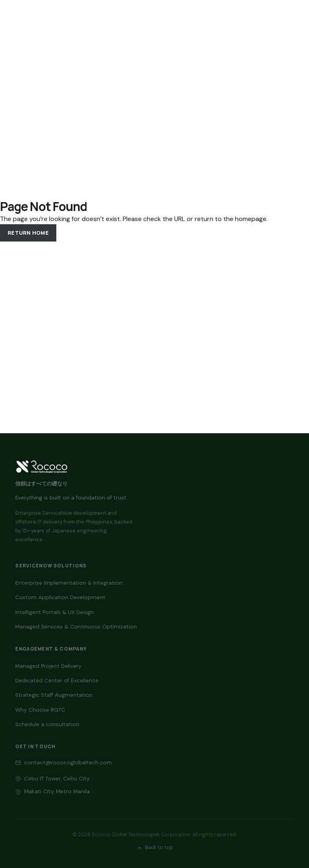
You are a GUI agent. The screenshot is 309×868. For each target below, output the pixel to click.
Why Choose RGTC (40, 710)
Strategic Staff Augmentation (54, 695)
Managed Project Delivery (48, 666)
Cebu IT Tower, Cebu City (57, 779)
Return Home (28, 233)
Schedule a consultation (47, 724)
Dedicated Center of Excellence (57, 681)
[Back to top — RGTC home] (42, 467)
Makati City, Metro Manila (57, 791)
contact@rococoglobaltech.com (68, 763)
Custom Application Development (60, 597)
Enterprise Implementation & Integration (69, 583)
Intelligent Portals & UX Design (55, 612)
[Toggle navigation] (286, 16)
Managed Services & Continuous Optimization (76, 627)
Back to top (155, 848)
